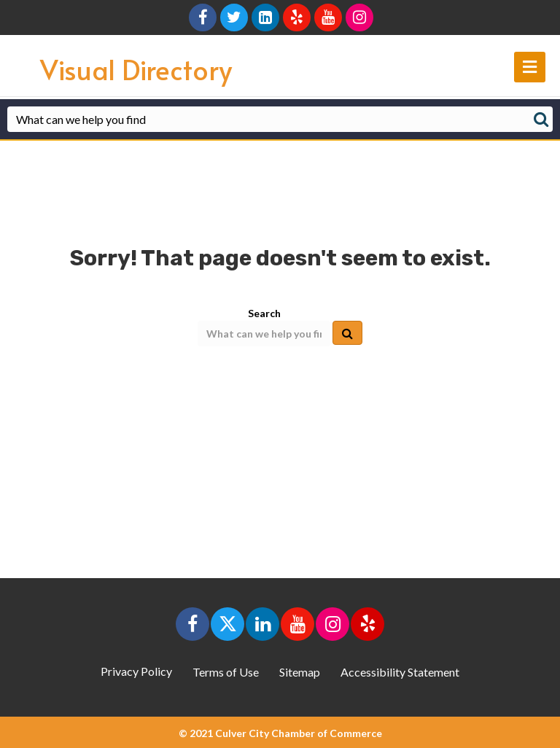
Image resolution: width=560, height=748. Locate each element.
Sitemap (300, 672)
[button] (192, 624)
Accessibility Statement (400, 672)
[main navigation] (530, 67)
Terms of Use (226, 672)
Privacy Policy (136, 671)
